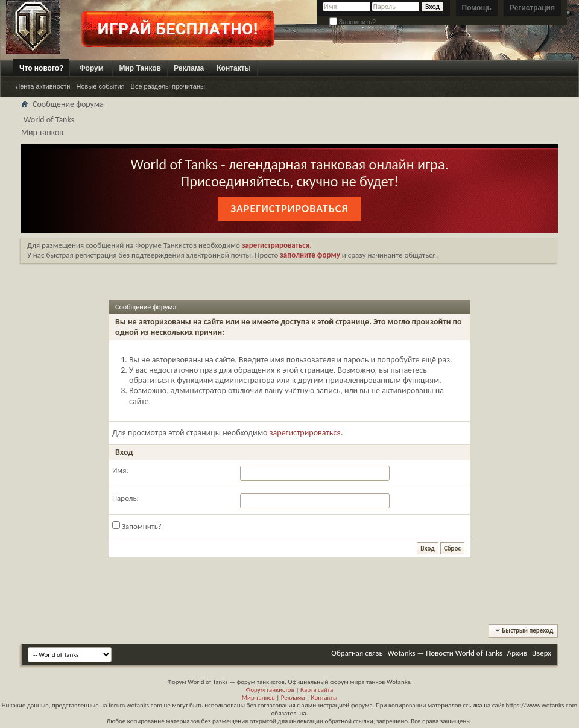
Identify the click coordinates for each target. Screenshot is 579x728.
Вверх (542, 653)
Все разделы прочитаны (168, 86)
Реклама (189, 68)
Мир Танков (140, 68)
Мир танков (258, 698)
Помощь (477, 8)
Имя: (120, 470)
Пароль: (125, 498)
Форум (91, 68)
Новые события (100, 86)
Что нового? (41, 68)
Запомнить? (353, 22)
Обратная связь (357, 653)
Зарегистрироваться (289, 209)
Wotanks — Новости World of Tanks (445, 653)
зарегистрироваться (305, 433)
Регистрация (532, 8)
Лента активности (43, 86)
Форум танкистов (270, 690)
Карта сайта (317, 690)
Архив (517, 653)
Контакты (234, 68)
